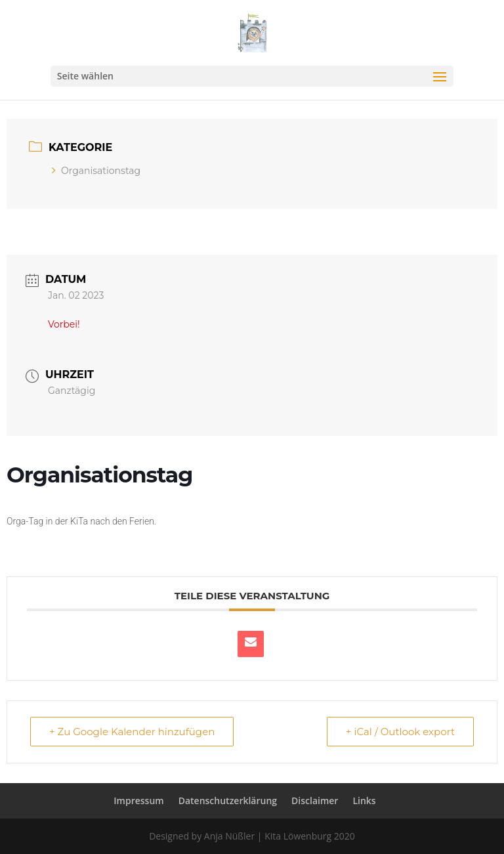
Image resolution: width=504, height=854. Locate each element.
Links (364, 801)
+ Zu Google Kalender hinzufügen (132, 732)
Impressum (138, 801)
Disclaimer (315, 801)
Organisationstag (96, 171)
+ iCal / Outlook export (400, 732)
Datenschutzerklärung (228, 801)
